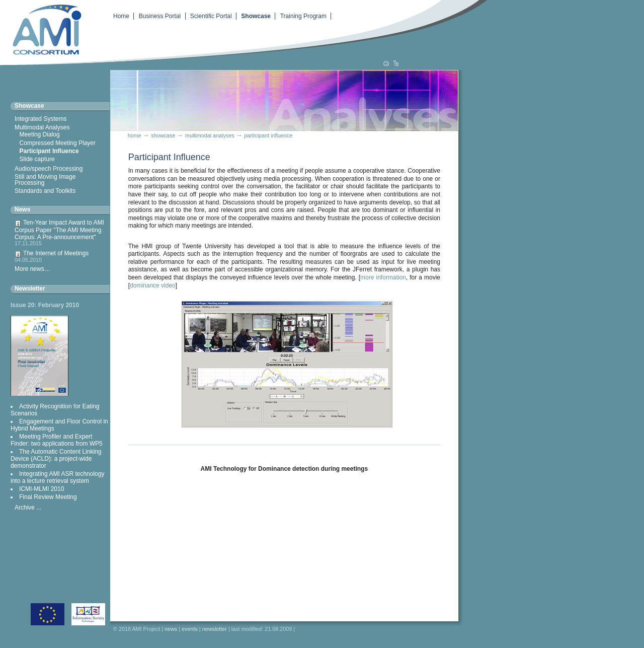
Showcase (256, 16)
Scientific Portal (211, 16)
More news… (32, 269)
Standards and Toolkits (45, 191)
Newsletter (30, 289)
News (22, 209)
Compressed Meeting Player (58, 143)
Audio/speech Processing (49, 169)
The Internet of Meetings (60, 256)
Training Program (303, 16)
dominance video (153, 285)
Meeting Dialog (40, 134)
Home (121, 16)
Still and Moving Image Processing (45, 180)
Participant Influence (49, 151)
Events (190, 629)
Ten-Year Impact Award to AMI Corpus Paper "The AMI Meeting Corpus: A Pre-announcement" (60, 233)
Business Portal (160, 16)
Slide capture (37, 159)
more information (383, 277)
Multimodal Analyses (42, 127)
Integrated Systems (41, 119)
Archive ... (28, 508)
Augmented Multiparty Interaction (43, 29)
